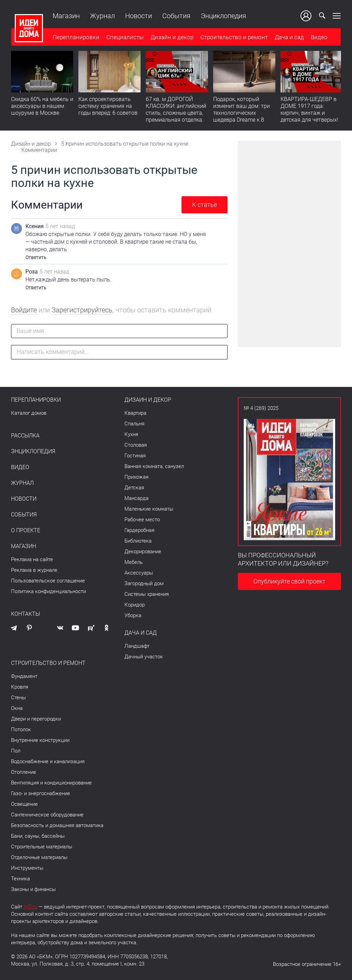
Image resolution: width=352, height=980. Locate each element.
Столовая (136, 445)
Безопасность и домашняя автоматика (57, 825)
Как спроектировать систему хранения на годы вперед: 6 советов (108, 106)
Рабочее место (142, 520)
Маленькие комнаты (149, 509)
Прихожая (136, 477)
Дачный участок (144, 657)
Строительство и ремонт (234, 37)
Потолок (21, 730)
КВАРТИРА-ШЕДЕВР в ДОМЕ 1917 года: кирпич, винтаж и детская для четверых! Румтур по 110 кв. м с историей (309, 117)
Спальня (134, 424)
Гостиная (135, 456)
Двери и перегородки (36, 719)
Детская (134, 488)
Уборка (133, 615)
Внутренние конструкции (40, 740)
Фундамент (24, 676)
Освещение (24, 804)
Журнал (102, 16)
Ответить (36, 257)
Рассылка (25, 436)
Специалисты (125, 37)
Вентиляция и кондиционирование (51, 783)
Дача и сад (289, 37)
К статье (205, 205)
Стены (18, 698)
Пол (16, 751)
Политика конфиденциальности (48, 591)
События (176, 16)
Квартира (135, 413)
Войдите (24, 310)
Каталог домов (29, 413)
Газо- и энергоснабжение (41, 793)
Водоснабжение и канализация (48, 761)
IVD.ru (30, 907)
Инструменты (27, 868)
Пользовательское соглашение (48, 581)
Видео (319, 37)
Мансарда (136, 498)
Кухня (131, 434)
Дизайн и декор (172, 37)
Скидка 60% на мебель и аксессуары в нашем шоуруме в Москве (42, 106)
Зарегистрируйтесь (82, 310)
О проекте (26, 531)
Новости (138, 16)
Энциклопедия (223, 16)
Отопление (24, 772)
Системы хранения (147, 594)
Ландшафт (137, 646)
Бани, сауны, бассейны (38, 836)
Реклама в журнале (34, 570)
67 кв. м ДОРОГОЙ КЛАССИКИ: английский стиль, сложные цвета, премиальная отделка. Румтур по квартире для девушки (177, 117)
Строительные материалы (42, 847)
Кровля (20, 687)
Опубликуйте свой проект (289, 581)
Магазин (66, 16)
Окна (17, 708)
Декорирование (143, 552)
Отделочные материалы (39, 857)
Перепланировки (76, 37)
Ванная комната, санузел (154, 466)
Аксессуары (139, 573)
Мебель (134, 562)
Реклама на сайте (32, 559)
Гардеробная (139, 530)
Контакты (25, 614)
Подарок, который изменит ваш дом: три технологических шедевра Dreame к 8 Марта (241, 113)
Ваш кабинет (306, 16)
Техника (20, 879)
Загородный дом (144, 583)
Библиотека (138, 541)
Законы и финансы (33, 889)
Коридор (135, 605)
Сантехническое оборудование (47, 815)
